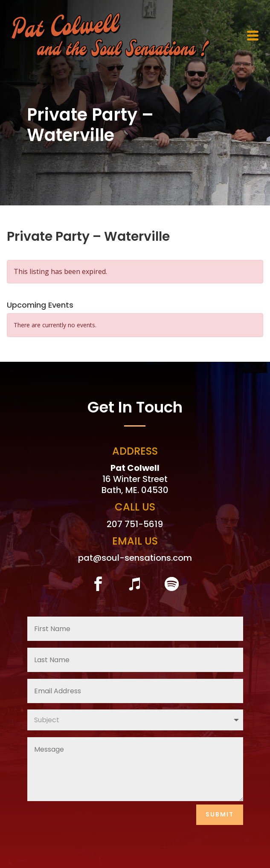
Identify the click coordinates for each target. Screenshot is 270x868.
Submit (220, 814)
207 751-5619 (135, 524)
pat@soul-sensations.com (135, 558)
